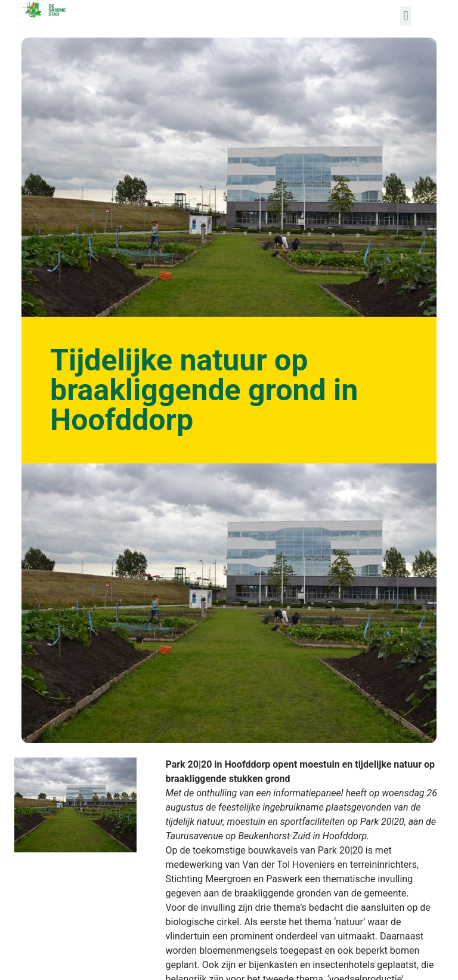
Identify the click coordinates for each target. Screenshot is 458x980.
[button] (406, 16)
